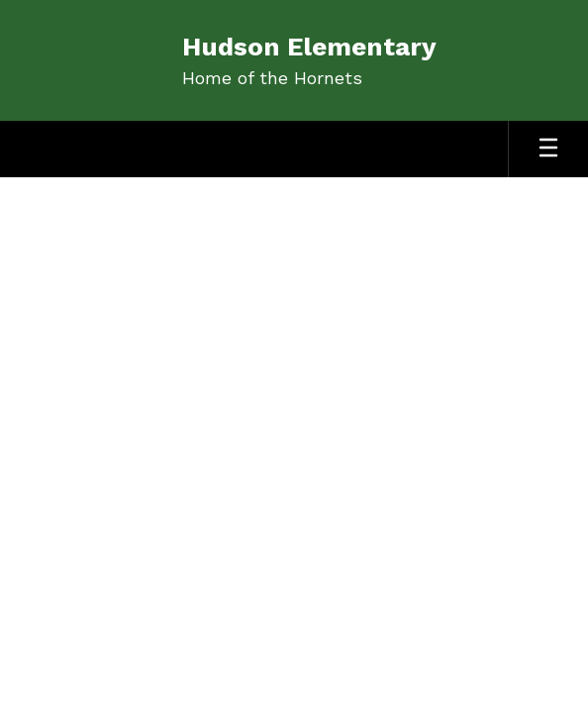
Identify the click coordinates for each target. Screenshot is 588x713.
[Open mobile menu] (548, 149)
